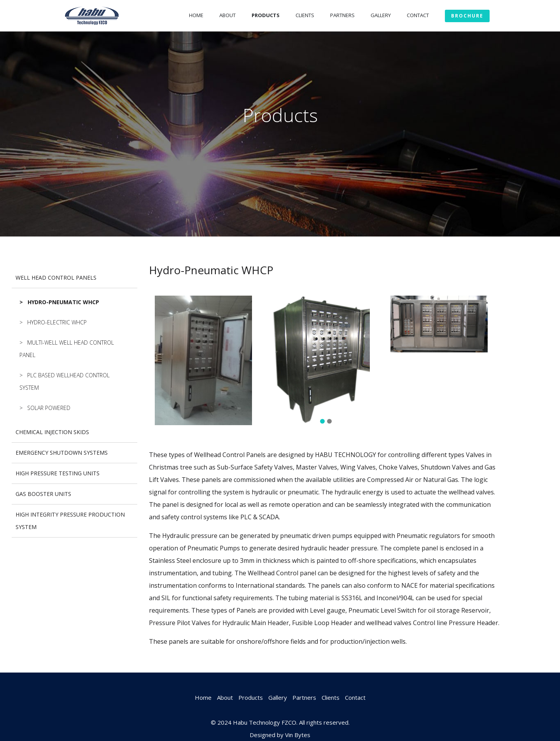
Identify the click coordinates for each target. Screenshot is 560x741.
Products (266, 15)
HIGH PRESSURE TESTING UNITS (58, 473)
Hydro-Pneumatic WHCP (63, 302)
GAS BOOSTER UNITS (43, 494)
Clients (305, 15)
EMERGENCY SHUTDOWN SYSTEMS (62, 453)
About (227, 15)
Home (196, 15)
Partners (342, 15)
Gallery (381, 15)
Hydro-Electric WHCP (57, 322)
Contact (418, 15)
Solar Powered (49, 408)
